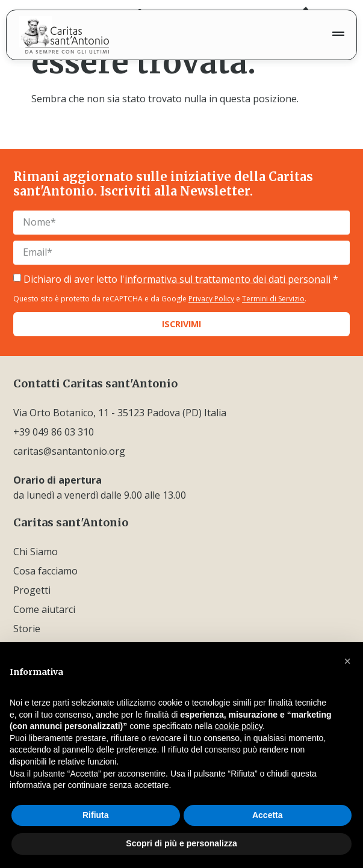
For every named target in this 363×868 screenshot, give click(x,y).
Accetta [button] (268, 815)
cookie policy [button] (239, 726)
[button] (347, 661)
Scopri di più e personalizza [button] (181, 843)
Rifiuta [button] (96, 815)
